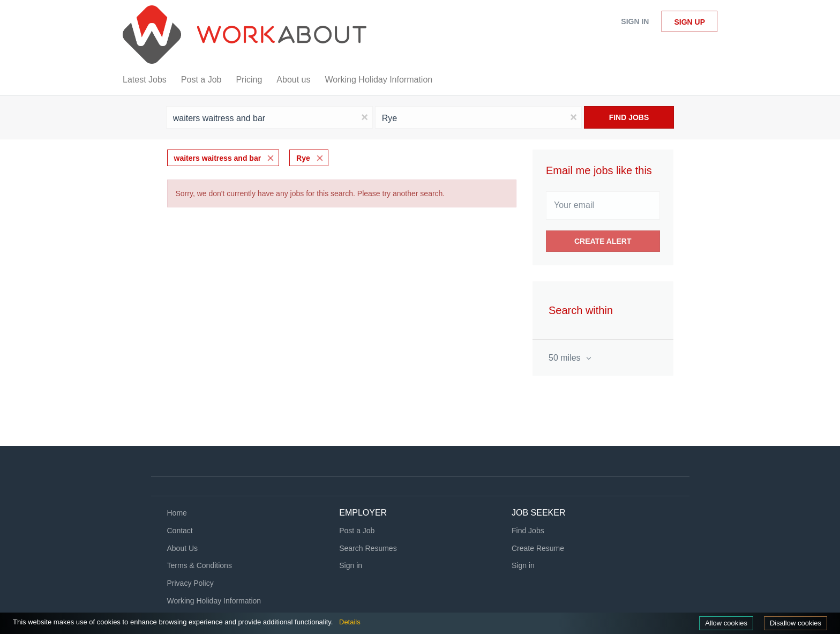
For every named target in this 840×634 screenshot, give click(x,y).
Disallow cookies (796, 623)
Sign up (689, 22)
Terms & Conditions (200, 565)
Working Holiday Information (214, 601)
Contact (180, 531)
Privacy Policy (190, 583)
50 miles (566, 358)
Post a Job (357, 531)
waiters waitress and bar (218, 158)
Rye (303, 158)
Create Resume (538, 548)
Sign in (635, 21)
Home (177, 513)
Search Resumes (368, 548)
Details (350, 622)
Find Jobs (629, 117)
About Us (183, 548)
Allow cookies (726, 623)
